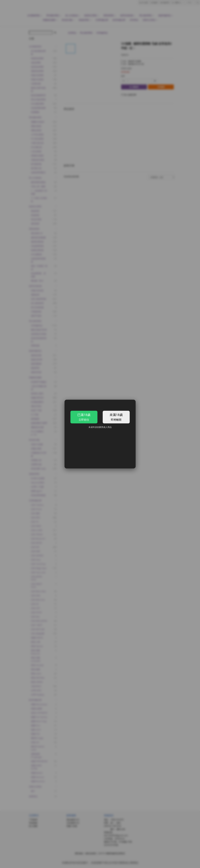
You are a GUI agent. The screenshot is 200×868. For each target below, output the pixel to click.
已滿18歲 (86, 417)
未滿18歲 (114, 417)
